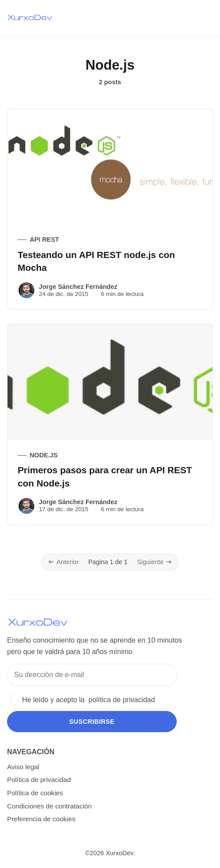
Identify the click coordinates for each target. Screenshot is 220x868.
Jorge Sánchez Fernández (78, 287)
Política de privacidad (39, 780)
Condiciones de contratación (49, 806)
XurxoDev (119, 853)
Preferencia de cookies (41, 819)
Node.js (44, 455)
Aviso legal (23, 767)
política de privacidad (121, 700)
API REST (44, 239)
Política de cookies (35, 793)
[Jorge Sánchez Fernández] (27, 290)
